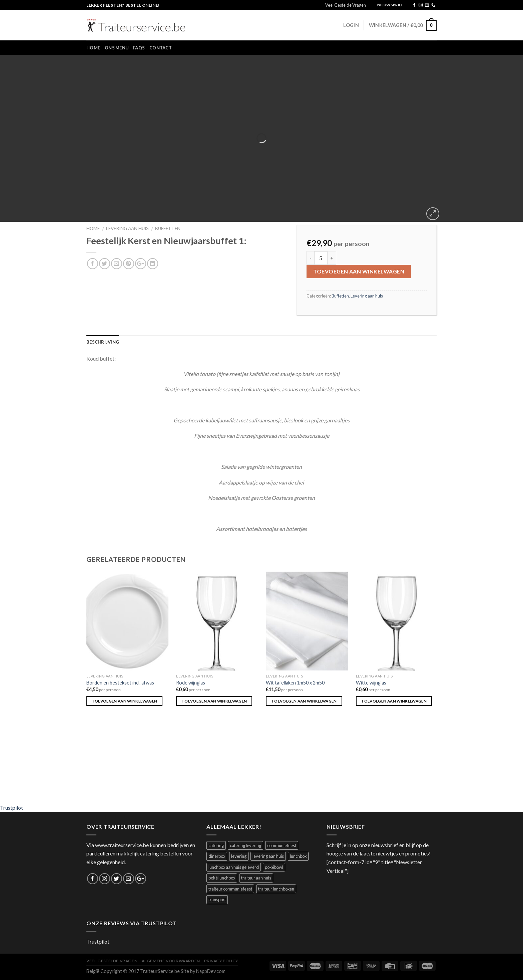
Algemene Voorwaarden (171, 961)
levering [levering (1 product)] (239, 856)
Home (93, 48)
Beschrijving (103, 342)
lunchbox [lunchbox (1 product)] (298, 856)
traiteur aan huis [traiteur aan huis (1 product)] (256, 878)
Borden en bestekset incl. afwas (120, 683)
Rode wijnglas (191, 683)
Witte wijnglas (371, 683)
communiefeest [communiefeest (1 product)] (282, 845)
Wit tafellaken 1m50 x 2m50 (295, 683)
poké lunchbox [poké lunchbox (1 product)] (222, 878)
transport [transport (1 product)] (217, 900)
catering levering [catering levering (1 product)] (245, 845)
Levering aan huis (127, 228)
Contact (161, 48)
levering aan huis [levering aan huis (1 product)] (268, 856)
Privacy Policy (221, 961)
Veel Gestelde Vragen (346, 5)
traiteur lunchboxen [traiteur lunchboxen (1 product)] (276, 889)
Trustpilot (12, 808)
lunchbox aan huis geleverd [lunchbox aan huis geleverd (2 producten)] (234, 867)
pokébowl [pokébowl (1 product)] (274, 867)
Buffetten (168, 228)
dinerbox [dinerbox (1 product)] (217, 856)
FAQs (139, 48)
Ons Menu (117, 48)
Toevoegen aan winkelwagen (359, 271)
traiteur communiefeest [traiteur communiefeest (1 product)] (230, 889)
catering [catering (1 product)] (216, 845)
